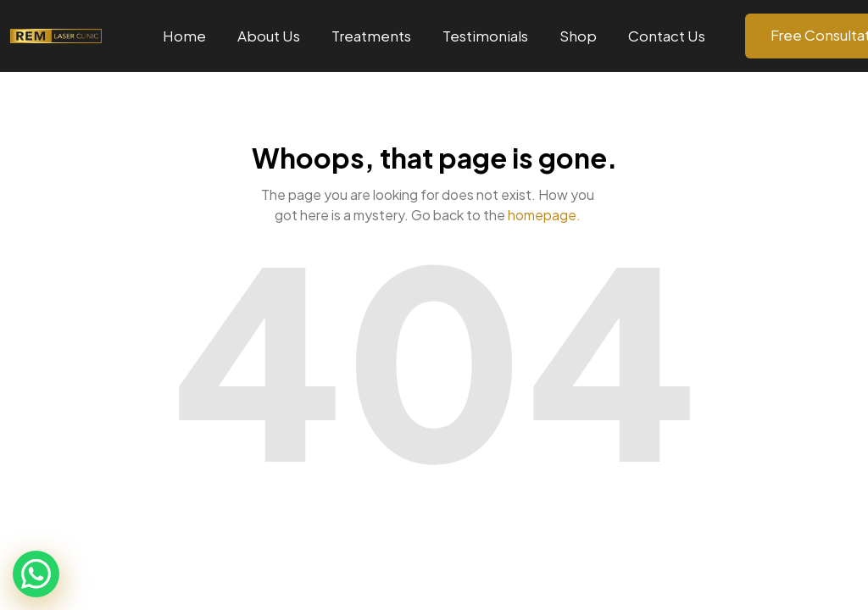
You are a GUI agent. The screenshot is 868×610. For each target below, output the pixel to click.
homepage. (544, 215)
